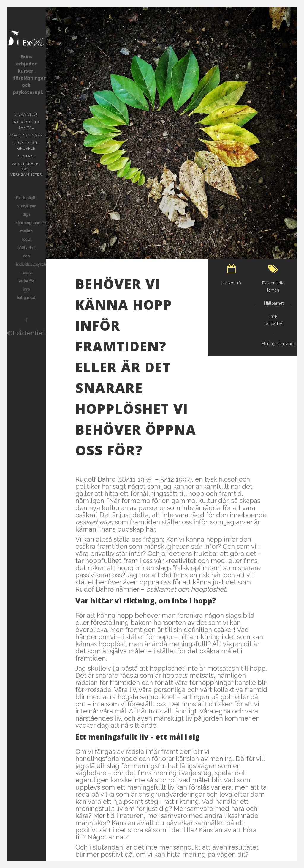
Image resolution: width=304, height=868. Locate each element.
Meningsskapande (279, 344)
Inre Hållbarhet (273, 320)
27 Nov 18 (232, 283)
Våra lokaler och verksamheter (26, 169)
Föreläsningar (27, 135)
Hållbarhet (274, 303)
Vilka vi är (26, 114)
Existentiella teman (273, 287)
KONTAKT (26, 156)
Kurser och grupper (30, 146)
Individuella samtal (29, 125)
